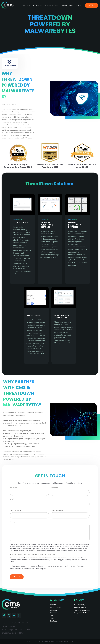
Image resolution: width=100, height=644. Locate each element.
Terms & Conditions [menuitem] (82, 610)
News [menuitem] (52, 618)
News (71, 5)
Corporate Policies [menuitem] (82, 613)
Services (55, 5)
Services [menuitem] (53, 613)
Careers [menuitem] (53, 616)
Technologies (38, 5)
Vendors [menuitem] (53, 610)
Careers (64, 5)
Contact (79, 5)
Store (92, 5)
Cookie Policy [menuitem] (80, 605)
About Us (27, 5)
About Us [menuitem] (54, 605)
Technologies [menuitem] (55, 607)
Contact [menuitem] (53, 621)
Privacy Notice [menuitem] (80, 607)
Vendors (48, 5)
